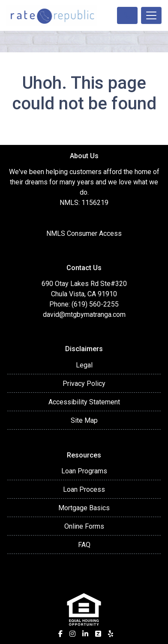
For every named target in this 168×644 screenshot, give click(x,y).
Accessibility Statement (84, 402)
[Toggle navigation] (151, 15)
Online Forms (84, 526)
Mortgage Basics (84, 508)
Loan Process (84, 489)
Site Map (84, 420)
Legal (84, 365)
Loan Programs (84, 471)
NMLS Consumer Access (84, 233)
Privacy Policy (84, 384)
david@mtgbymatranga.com (84, 314)
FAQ (84, 545)
